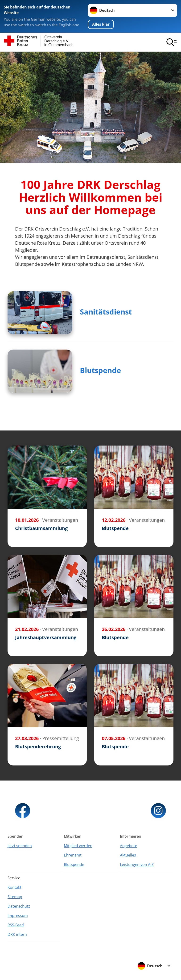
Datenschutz (19, 906)
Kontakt (14, 887)
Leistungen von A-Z (137, 864)
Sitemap (15, 897)
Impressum (18, 916)
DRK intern (17, 934)
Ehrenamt (73, 855)
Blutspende (100, 370)
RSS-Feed (16, 925)
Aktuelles (128, 855)
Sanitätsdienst (106, 312)
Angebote (129, 846)
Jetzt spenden (20, 846)
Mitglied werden (78, 846)
